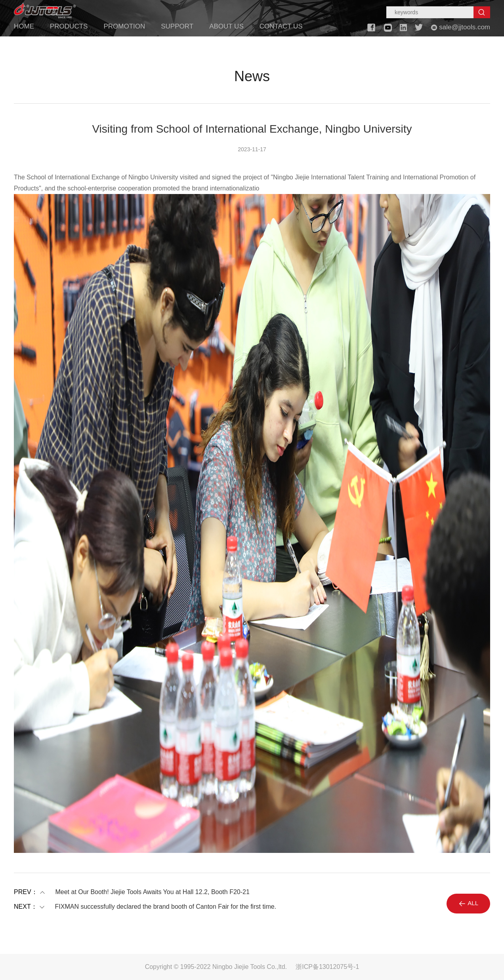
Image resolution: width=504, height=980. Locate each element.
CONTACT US (281, 26)
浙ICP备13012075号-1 (327, 967)
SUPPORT (177, 26)
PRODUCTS (69, 26)
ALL (468, 904)
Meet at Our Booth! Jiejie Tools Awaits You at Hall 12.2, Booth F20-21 (152, 892)
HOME (24, 26)
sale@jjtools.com (460, 27)
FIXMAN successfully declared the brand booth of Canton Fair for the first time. (166, 907)
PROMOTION (124, 26)
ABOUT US (226, 26)
